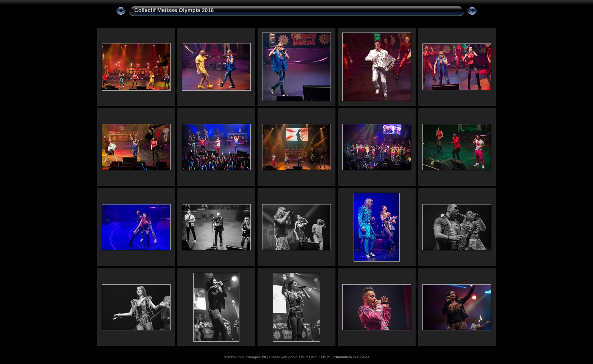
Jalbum (325, 357)
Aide (366, 357)
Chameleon (342, 357)
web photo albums (295, 357)
